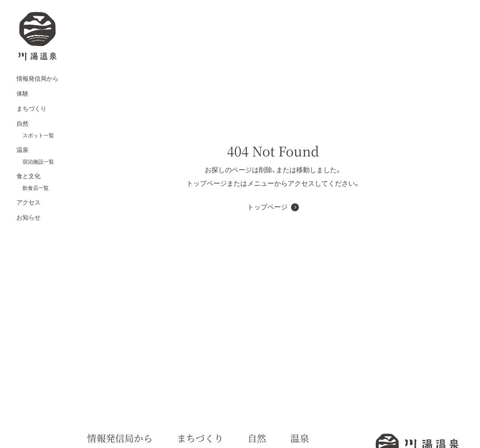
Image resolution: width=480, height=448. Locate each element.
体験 (22, 94)
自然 (22, 124)
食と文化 (28, 176)
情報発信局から (37, 79)
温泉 (22, 150)
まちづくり (31, 109)
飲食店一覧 (36, 188)
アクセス (28, 202)
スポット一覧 (38, 135)
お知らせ (28, 217)
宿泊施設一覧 (38, 162)
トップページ (267, 207)
